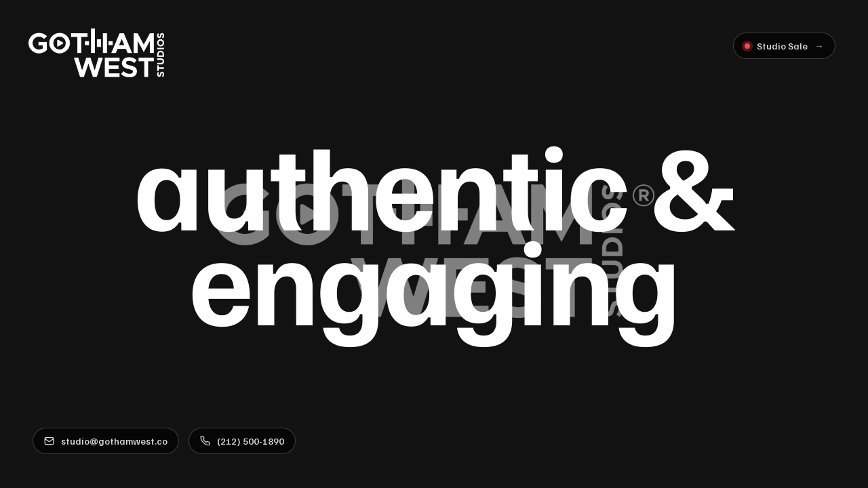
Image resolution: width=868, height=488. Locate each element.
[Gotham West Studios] (96, 53)
